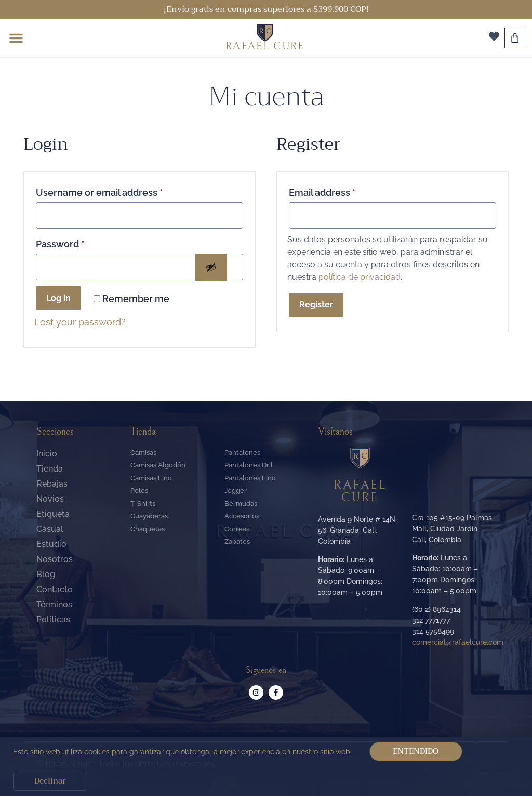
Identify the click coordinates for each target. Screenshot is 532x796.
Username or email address (99, 193)
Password (60, 244)
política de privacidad (360, 277)
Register (316, 304)
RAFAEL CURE (265, 47)
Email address (322, 193)
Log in (58, 298)
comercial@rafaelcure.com (458, 642)
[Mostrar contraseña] (211, 267)
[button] (16, 38)
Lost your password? (80, 322)
